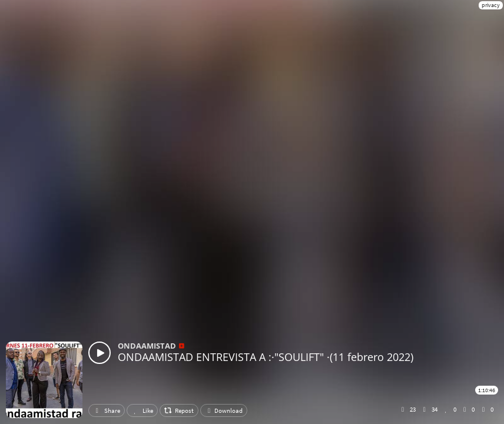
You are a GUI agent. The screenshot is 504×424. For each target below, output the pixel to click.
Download (224, 410)
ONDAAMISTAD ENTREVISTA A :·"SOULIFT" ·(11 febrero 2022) (266, 357)
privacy (491, 5)
